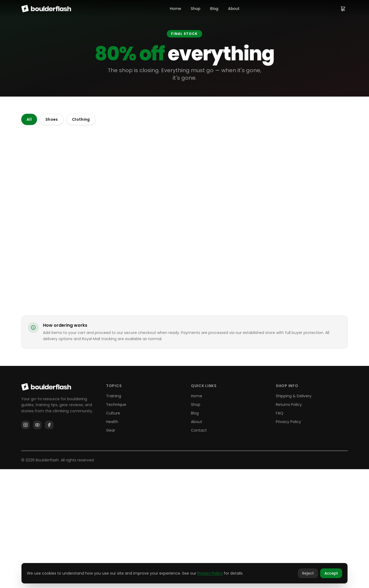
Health (112, 541)
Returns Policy (289, 523)
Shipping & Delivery (294, 515)
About (234, 9)
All (29, 119)
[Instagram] (26, 544)
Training (114, 515)
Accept (331, 573)
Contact (199, 549)
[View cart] (343, 9)
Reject (308, 573)
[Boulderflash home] (46, 9)
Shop (196, 9)
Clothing (81, 119)
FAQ (280, 532)
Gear (111, 549)
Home (175, 9)
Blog (214, 9)
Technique (116, 523)
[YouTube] (37, 544)
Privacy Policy (288, 541)
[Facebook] (49, 544)
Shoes (52, 119)
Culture (113, 532)
